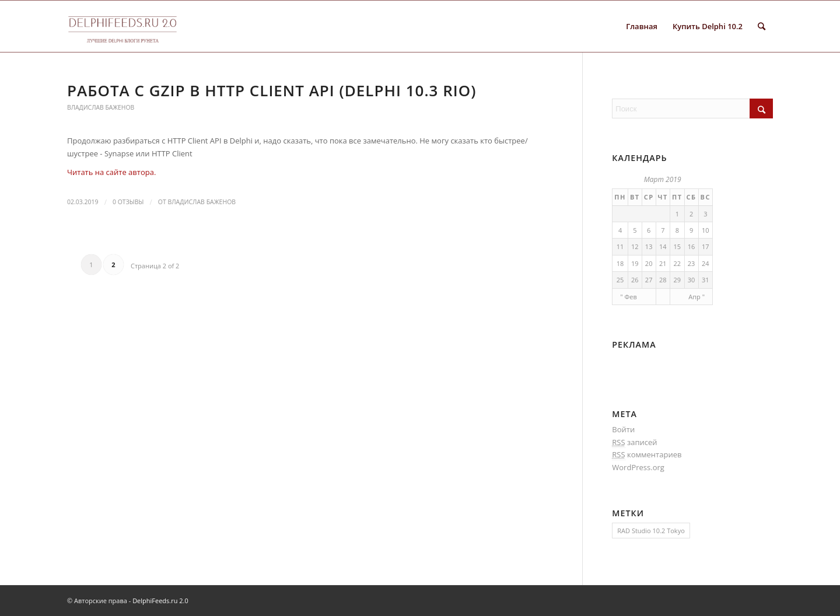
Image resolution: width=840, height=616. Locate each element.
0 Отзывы (128, 202)
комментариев (647, 455)
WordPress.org (638, 467)
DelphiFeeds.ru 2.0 (160, 601)
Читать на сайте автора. (111, 172)
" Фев (629, 297)
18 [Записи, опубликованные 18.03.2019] (620, 263)
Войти (623, 429)
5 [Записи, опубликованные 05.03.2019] (635, 230)
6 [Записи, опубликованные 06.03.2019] (649, 230)
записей (634, 442)
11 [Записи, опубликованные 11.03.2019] (620, 246)
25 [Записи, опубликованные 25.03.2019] (620, 280)
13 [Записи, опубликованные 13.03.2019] (649, 246)
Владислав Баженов (101, 107)
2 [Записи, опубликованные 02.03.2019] (691, 214)
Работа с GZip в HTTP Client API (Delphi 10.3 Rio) (272, 90)
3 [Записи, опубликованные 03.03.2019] (705, 214)
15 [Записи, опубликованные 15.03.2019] (677, 246)
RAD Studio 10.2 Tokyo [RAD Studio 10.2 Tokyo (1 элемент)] (651, 531)
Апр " (696, 297)
